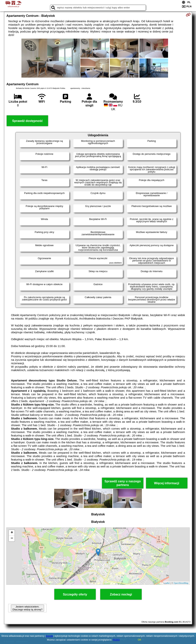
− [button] (12, 539)
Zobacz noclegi (121, 594)
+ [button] (12, 533)
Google (49, 636)
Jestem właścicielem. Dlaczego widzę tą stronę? (27, 608)
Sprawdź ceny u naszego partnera (123, 483)
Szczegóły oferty (75, 594)
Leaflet (167, 583)
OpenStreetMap (181, 583)
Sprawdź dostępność (27, 121)
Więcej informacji (167, 483)
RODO (116, 640)
